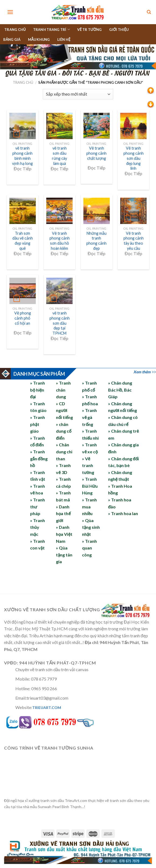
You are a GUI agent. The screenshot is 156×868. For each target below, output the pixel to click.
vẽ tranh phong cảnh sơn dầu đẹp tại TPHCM (60, 323)
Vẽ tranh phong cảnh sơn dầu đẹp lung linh (134, 158)
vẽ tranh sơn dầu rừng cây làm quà (59, 156)
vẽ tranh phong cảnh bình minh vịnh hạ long (22, 156)
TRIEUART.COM (47, 708)
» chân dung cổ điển (64, 431)
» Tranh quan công (89, 548)
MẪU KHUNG (39, 39)
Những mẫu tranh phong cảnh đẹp (96, 241)
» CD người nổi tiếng (64, 410)
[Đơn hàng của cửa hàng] (78, 94)
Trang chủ (23, 82)
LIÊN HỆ (64, 39)
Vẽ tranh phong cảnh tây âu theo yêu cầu (134, 241)
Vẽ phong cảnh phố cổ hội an (23, 318)
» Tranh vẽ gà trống (89, 417)
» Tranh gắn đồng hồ (39, 458)
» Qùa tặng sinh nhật (91, 527)
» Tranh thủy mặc (38, 527)
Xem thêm (142, 372)
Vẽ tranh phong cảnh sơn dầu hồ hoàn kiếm (60, 241)
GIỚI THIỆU (119, 30)
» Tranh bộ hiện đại (38, 390)
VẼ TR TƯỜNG (90, 30)
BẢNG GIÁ (12, 39)
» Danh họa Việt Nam (64, 534)
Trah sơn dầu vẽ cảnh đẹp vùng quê (23, 241)
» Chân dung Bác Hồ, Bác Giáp (120, 390)
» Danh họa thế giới (63, 513)
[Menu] (10, 12)
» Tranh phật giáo (38, 424)
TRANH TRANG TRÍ (52, 29)
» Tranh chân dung (63, 390)
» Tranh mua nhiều (89, 507)
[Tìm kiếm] (149, 12)
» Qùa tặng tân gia (64, 555)
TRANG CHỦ (15, 30)
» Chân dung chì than (64, 451)
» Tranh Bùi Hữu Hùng (90, 486)
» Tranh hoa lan (123, 513)
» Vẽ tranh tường (88, 465)
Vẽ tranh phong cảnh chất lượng (96, 153)
